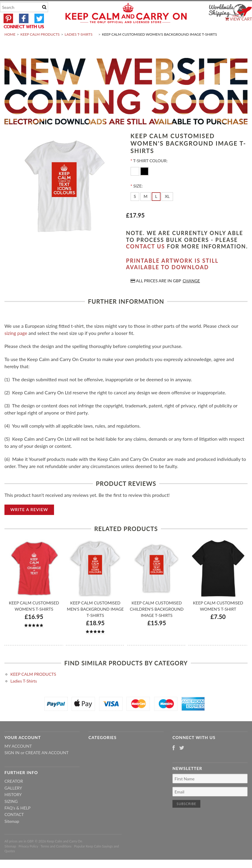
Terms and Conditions (56, 860)
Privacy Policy (28, 860)
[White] (135, 185)
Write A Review (29, 523)
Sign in (12, 767)
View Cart (238, 19)
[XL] (167, 211)
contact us (146, 261)
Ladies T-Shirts (79, 49)
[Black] (144, 185)
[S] (135, 211)
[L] (156, 211)
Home (10, 49)
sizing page (16, 347)
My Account (18, 760)
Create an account (47, 767)
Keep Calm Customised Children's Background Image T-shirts (157, 623)
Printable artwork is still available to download (172, 278)
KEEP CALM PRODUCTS (40, 49)
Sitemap (12, 835)
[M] (146, 211)
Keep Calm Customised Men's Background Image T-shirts (95, 623)
